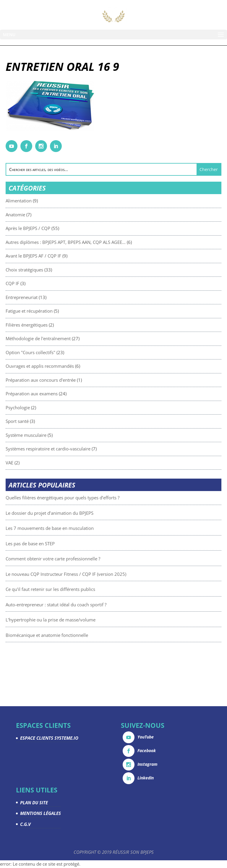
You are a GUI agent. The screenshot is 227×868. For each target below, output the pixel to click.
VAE (37, 463)
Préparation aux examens (59, 394)
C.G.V (25, 824)
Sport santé (45, 421)
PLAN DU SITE (34, 803)
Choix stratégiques (52, 270)
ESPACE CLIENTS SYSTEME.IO (49, 738)
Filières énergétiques (54, 325)
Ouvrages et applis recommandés (67, 366)
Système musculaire (53, 435)
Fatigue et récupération (57, 311)
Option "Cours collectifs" (58, 352)
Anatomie (43, 215)
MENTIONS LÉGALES (40, 813)
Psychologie (45, 407)
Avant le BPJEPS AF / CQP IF (61, 256)
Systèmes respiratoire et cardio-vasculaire (76, 449)
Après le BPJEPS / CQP (55, 228)
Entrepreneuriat (49, 297)
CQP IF (40, 283)
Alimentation (46, 201)
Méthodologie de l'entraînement (66, 338)
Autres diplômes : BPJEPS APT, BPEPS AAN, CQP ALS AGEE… (93, 242)
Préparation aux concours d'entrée (68, 380)
